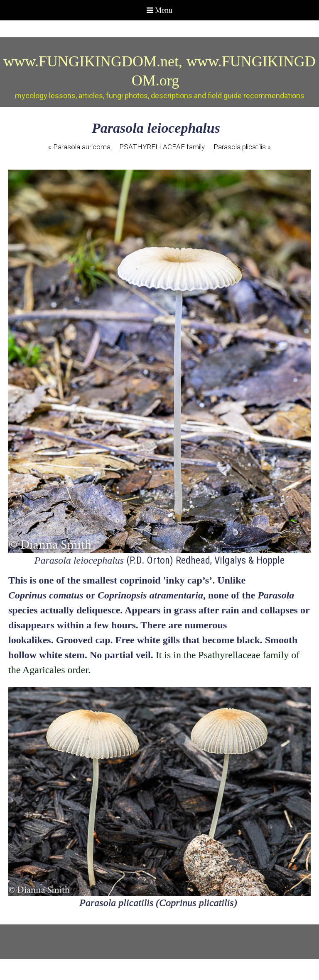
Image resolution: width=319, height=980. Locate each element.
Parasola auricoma (79, 147)
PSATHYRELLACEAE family (162, 147)
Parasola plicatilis (242, 147)
